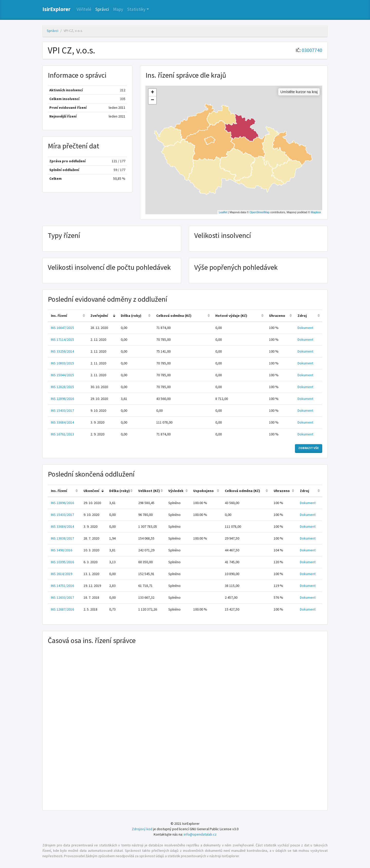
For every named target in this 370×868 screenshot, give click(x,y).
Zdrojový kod (142, 829)
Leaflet (223, 212)
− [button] (152, 100)
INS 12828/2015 (62, 387)
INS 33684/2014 (62, 422)
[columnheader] (68, 316)
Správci (102, 9)
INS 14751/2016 (62, 586)
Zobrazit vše (309, 448)
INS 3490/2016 (62, 550)
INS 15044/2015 (62, 375)
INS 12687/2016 (62, 609)
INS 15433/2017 (62, 410)
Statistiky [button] (136, 9)
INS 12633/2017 (62, 597)
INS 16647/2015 (62, 328)
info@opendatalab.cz (200, 834)
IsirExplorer (56, 9)
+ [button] (152, 93)
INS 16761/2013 (62, 434)
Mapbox (316, 212)
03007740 (312, 50)
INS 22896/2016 (62, 399)
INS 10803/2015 (62, 363)
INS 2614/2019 (62, 574)
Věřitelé (84, 9)
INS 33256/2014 (62, 351)
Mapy (118, 9)
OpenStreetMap (260, 212)
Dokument (305, 328)
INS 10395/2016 (62, 562)
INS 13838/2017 (62, 538)
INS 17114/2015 (62, 339)
